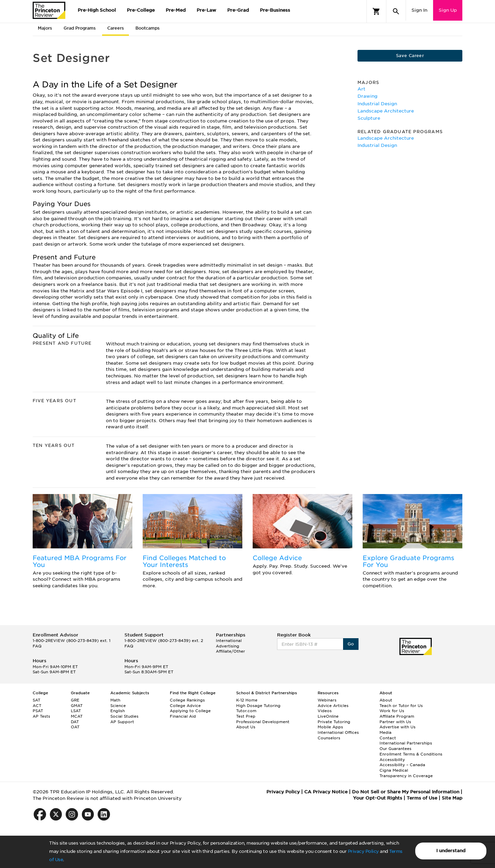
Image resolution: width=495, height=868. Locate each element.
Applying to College (190, 711)
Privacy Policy (363, 851)
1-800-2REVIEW (71, 641)
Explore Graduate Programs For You (408, 561)
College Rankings (187, 700)
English (118, 711)
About (386, 700)
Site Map (452, 798)
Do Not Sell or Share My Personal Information (406, 792)
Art (361, 89)
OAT (75, 727)
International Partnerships (406, 743)
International (229, 641)
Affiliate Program (397, 716)
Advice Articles (333, 706)
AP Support (122, 722)
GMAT (77, 706)
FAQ (37, 646)
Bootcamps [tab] (147, 28)
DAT (75, 722)
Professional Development (263, 722)
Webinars (327, 700)
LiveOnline (328, 716)
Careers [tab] (115, 28)
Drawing (367, 96)
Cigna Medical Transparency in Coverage (406, 773)
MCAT (77, 716)
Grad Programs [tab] (80, 28)
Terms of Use (422, 798)
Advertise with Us (398, 727)
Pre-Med (176, 10)
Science (118, 706)
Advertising (228, 646)
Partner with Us (395, 722)
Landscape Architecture (386, 111)
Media (386, 732)
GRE (75, 700)
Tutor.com (246, 711)
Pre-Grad (238, 10)
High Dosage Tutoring (258, 706)
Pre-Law (206, 10)
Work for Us (392, 711)
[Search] (396, 11)
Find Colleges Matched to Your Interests (184, 561)
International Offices (338, 732)
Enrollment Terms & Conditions (411, 754)
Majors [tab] (45, 28)
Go (351, 644)
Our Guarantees (395, 749)
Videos (325, 711)
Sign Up (448, 10)
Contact (388, 738)
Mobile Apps (330, 727)
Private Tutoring (334, 722)
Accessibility (392, 760)
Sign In (419, 10)
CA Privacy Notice (326, 792)
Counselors (329, 738)
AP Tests (41, 716)
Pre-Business (275, 10)
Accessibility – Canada (402, 765)
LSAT (76, 711)
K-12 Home (247, 700)
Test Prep (246, 716)
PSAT (38, 711)
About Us (246, 727)
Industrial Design (377, 104)
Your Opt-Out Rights (378, 798)
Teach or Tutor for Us (401, 706)
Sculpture (369, 118)
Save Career (410, 56)
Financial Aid (183, 716)
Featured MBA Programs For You (80, 561)
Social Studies (124, 716)
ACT (37, 706)
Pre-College (141, 10)
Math (115, 700)
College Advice (277, 558)
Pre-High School (97, 10)
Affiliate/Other (230, 651)
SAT (36, 700)
